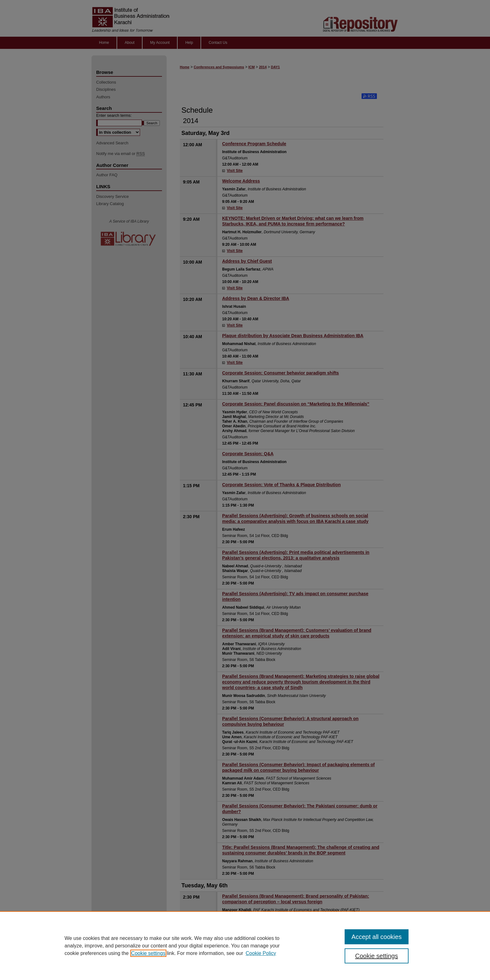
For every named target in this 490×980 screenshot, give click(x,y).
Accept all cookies (377, 937)
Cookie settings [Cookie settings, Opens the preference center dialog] (377, 956)
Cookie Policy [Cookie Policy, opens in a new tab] (261, 953)
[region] (245, 946)
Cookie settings (148, 953)
